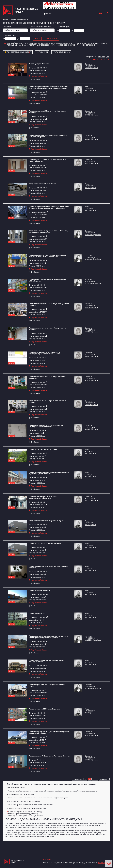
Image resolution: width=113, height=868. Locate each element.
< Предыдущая (78, 779)
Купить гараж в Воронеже (77, 43)
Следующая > (104, 779)
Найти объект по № (61, 52)
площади (101, 57)
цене (107, 57)
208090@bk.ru (103, 863)
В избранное (35, 79)
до (72, 30)
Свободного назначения (67, 45)
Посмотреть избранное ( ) (18, 52)
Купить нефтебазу (57, 43)
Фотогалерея (42, 52)
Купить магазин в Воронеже (36, 43)
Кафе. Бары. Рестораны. (29, 45)
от (58, 30)
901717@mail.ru (91, 91)
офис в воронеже (87, 45)
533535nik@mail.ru (92, 68)
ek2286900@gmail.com (93, 235)
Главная (6, 19)
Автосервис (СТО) (48, 45)
